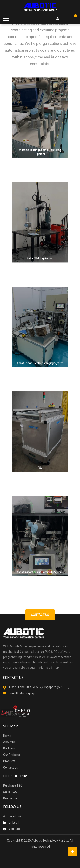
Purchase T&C (13, 785)
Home (7, 736)
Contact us (40, 615)
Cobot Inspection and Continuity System (40, 572)
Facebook (15, 816)
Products (9, 761)
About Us (9, 742)
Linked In (14, 822)
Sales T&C (10, 792)
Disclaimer (10, 798)
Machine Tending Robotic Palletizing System (40, 152)
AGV (40, 468)
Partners (9, 748)
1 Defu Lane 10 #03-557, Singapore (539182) (39, 687)
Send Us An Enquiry (22, 693)
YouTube (15, 829)
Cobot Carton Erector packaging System (40, 363)
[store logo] (40, 7)
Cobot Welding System (40, 259)
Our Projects (12, 755)
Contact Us (11, 767)
